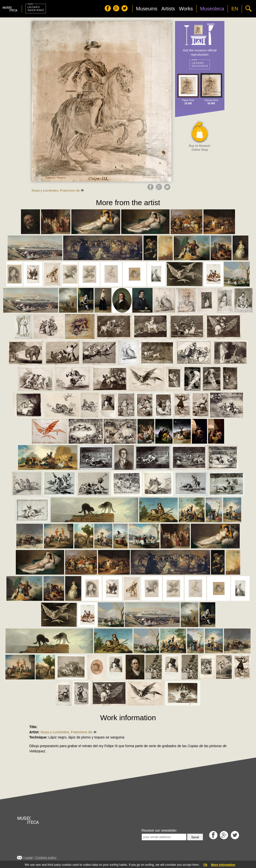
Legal (29, 857)
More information (223, 865)
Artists (168, 9)
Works (186, 9)
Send (195, 837)
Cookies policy (46, 857)
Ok (205, 865)
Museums (147, 9)
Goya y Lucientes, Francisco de (58, 190)
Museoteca (212, 9)
